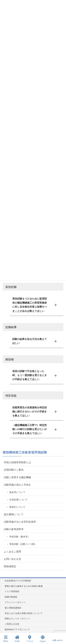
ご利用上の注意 (12, 624)
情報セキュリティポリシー (17, 619)
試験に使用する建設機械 (17, 477)
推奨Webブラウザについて (17, 630)
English (43, 639)
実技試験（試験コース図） (23, 544)
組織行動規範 (11, 597)
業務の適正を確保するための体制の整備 (24, 586)
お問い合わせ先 (12, 559)
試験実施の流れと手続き (17, 485)
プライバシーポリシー (15, 602)
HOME (17, 639)
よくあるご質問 (12, 552)
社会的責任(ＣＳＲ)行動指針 (18, 581)
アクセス (30, 639)
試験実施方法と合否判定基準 (20, 522)
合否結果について (18, 500)
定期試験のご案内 (14, 470)
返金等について (17, 492)
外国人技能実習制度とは (17, 462)
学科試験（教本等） (20, 537)
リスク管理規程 (12, 591)
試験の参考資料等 (14, 529)
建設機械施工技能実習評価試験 (25, 452)
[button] (37, 305)
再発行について (17, 507)
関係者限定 (10, 566)
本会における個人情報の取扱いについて (24, 613)
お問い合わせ (58, 639)
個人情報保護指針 (13, 608)
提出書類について (14, 514)
